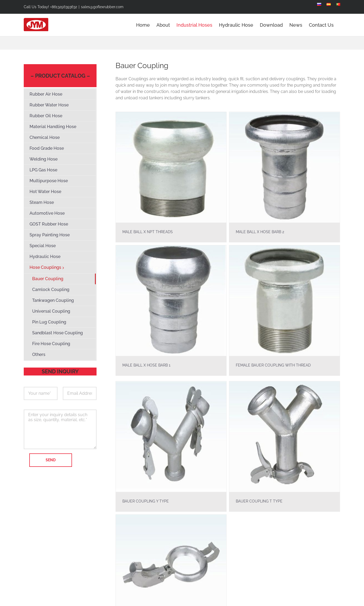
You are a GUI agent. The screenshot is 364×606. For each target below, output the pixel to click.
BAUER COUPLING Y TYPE (146, 501)
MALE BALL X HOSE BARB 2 (257, 232)
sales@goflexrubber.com (102, 7)
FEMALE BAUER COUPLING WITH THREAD (277, 358)
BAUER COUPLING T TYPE (256, 501)
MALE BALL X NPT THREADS (148, 232)
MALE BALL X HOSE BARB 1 (153, 358)
